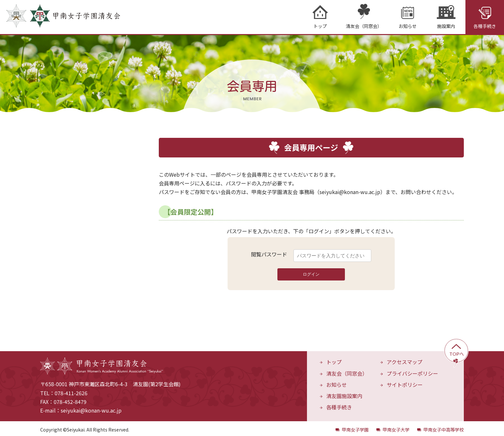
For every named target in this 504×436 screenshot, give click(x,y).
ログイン (311, 272)
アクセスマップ (405, 359)
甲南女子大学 (396, 427)
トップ (334, 359)
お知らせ (337, 382)
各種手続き (339, 405)
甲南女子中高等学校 (444, 427)
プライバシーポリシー (412, 371)
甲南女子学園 (355, 427)
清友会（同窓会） (347, 371)
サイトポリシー (405, 382)
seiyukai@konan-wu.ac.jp (91, 408)
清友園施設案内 (344, 393)
